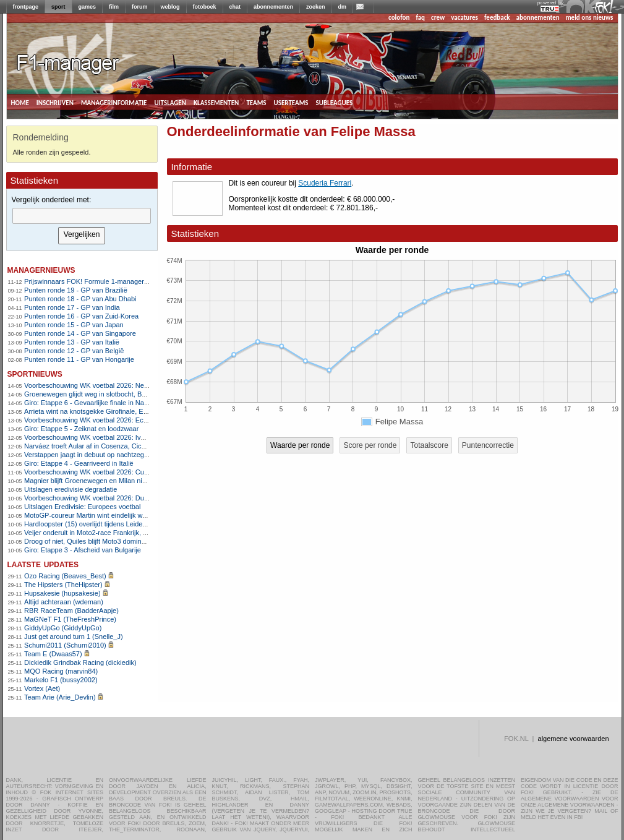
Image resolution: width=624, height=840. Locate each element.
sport (58, 7)
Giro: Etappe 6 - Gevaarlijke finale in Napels (90, 403)
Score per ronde (370, 445)
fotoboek (205, 7)
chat (235, 7)
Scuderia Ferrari (325, 183)
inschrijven (55, 102)
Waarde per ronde (300, 445)
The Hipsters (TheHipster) (63, 585)
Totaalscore (429, 445)
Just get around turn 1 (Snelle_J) (74, 636)
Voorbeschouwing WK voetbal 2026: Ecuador (92, 420)
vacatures (464, 18)
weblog (170, 7)
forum (140, 7)
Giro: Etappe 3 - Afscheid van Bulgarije (83, 550)
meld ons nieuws (590, 18)
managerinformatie (114, 102)
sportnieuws (35, 373)
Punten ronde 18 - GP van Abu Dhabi (80, 299)
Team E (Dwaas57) (53, 654)
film (114, 7)
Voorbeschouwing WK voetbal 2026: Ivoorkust (93, 437)
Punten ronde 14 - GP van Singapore (80, 333)
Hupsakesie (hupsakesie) (62, 593)
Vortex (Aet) (42, 688)
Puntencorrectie (488, 445)
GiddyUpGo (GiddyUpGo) (63, 628)
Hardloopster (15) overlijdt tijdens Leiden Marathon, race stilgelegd (124, 524)
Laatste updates (43, 564)
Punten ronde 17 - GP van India (72, 307)
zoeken (316, 7)
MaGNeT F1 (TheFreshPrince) (70, 619)
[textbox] (82, 216)
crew (438, 18)
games (88, 7)
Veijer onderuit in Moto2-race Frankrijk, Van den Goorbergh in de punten (133, 533)
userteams (291, 102)
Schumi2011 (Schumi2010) (65, 645)
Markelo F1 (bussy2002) (61, 680)
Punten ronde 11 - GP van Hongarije (79, 359)
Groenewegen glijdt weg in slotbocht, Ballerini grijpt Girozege (116, 394)
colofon (399, 18)
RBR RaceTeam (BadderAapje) (71, 611)
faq (420, 18)
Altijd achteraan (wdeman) (64, 602)
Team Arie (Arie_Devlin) (60, 697)
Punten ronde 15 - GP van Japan (74, 325)
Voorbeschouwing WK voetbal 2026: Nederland (96, 385)
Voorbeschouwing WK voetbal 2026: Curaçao (92, 472)
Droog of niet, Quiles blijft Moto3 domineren (90, 541)
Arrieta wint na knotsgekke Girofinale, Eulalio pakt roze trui (112, 411)
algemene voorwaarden (574, 739)
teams (256, 102)
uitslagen (170, 102)
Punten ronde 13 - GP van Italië (72, 342)
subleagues (335, 102)
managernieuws (41, 269)
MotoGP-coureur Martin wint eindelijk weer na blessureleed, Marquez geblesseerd (148, 515)
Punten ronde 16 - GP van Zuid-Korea (81, 316)
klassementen (216, 102)
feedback (497, 18)
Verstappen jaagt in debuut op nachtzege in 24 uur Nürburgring (119, 455)
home (20, 102)
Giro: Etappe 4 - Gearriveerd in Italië (79, 463)
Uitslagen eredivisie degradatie (71, 489)
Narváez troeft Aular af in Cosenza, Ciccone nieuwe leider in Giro (122, 446)
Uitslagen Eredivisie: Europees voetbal (82, 507)
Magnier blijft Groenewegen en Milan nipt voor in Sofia (106, 481)
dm (343, 7)
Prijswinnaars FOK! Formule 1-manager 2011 (92, 281)
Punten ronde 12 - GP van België (74, 351)
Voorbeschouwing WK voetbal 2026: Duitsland (94, 498)
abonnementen (273, 7)
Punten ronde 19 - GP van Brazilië (76, 290)
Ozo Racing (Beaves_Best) (65, 576)
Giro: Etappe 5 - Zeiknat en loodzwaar (81, 429)
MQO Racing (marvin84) (61, 671)
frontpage (26, 7)
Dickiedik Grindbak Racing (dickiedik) (80, 662)
